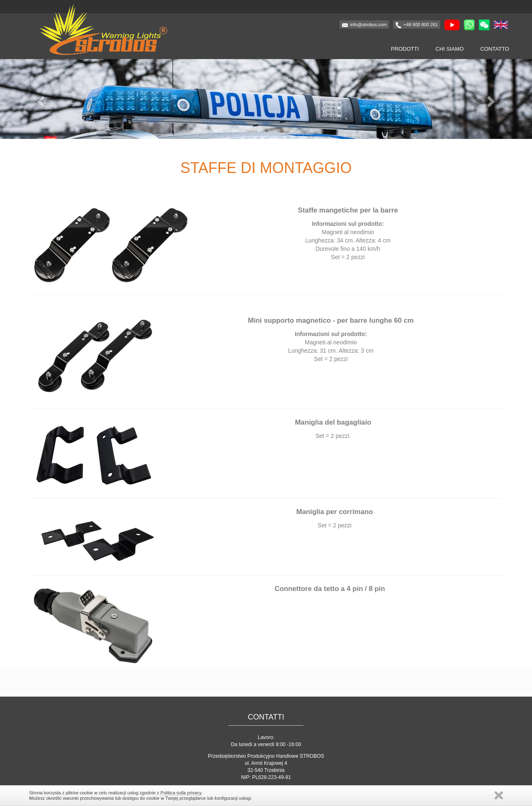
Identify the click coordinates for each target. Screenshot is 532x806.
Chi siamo (450, 49)
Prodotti (405, 49)
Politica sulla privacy (181, 793)
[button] (40, 99)
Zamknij (499, 795)
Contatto (495, 49)
